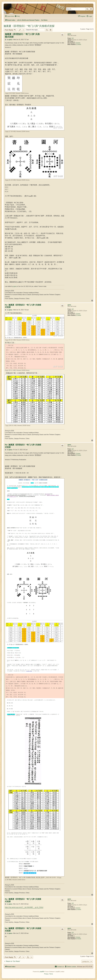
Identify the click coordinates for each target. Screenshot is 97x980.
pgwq (69, 34)
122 (73, 38)
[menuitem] (17, 16)
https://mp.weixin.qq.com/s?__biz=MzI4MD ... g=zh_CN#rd (24, 907)
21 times (78, 43)
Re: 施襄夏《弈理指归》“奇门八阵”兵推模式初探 (23, 306)
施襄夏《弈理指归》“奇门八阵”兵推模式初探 (29, 26)
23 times (79, 44)
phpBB (42, 972)
